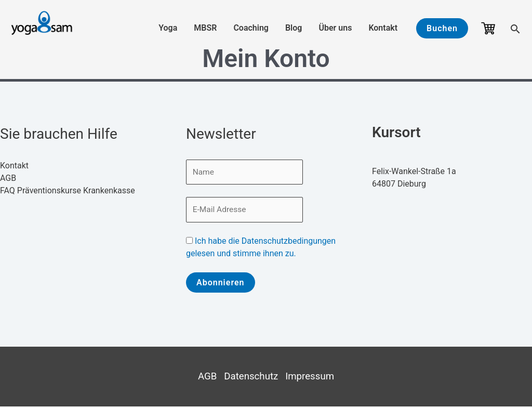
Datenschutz (251, 378)
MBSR (205, 28)
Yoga (168, 28)
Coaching (251, 28)
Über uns (335, 28)
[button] (442, 28)
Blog (294, 28)
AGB (8, 178)
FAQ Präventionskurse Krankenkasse (68, 190)
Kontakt (383, 28)
